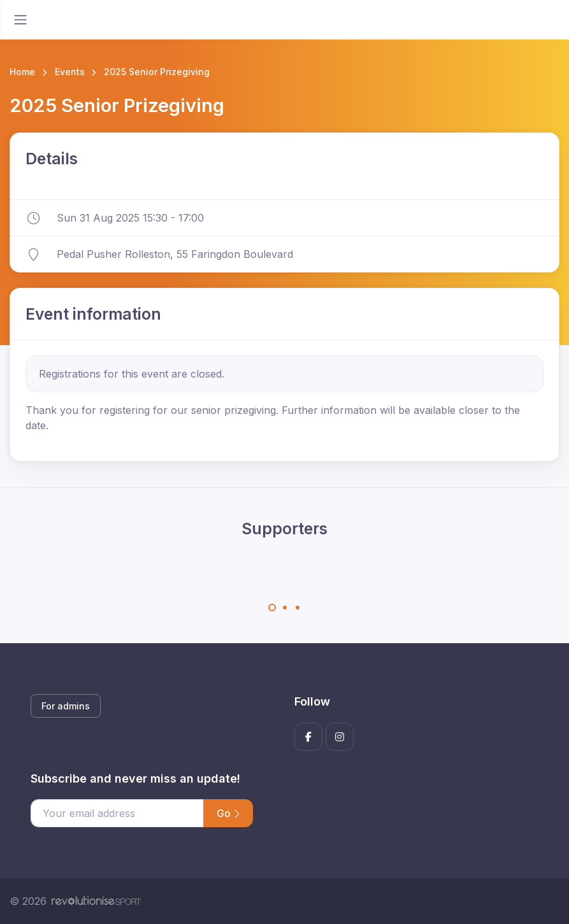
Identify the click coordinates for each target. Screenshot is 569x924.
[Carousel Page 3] (298, 608)
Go (228, 813)
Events (70, 72)
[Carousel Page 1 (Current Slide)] (272, 608)
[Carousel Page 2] (285, 608)
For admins (66, 706)
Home (22, 72)
